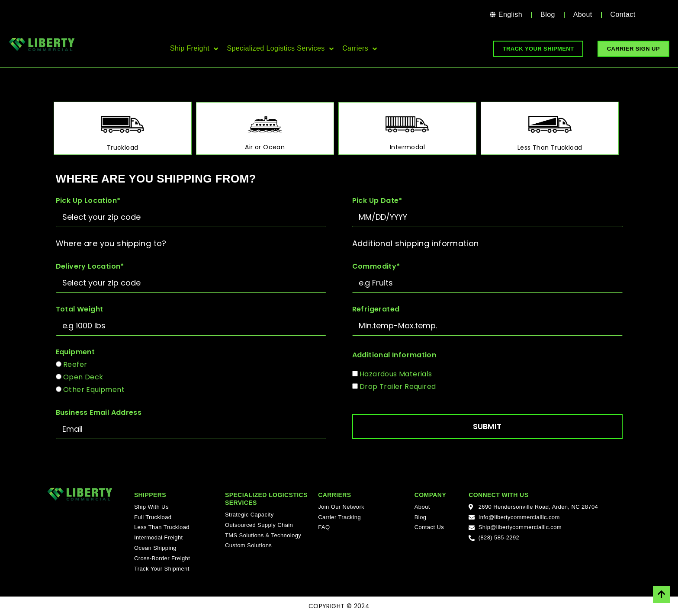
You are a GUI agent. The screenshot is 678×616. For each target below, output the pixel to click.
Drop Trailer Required (398, 387)
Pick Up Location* (88, 201)
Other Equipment (94, 390)
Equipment (76, 352)
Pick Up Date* (377, 201)
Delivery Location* (90, 266)
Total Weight (80, 309)
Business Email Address (99, 412)
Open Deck (83, 377)
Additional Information (394, 355)
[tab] (123, 128)
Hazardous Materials (396, 374)
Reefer (75, 364)
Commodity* (376, 266)
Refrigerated (376, 309)
